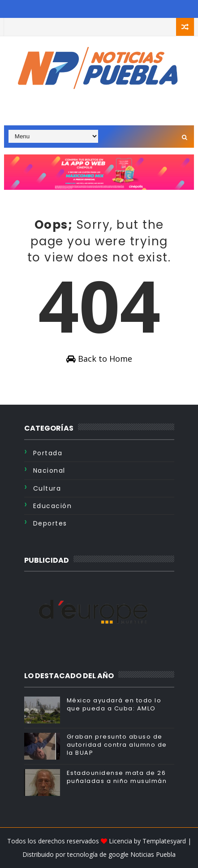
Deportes (50, 523)
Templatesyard (164, 841)
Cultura (47, 488)
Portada (48, 453)
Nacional (49, 470)
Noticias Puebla (153, 854)
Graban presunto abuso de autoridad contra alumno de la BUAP (117, 745)
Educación (53, 506)
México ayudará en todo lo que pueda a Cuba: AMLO (114, 704)
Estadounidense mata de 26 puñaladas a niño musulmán (117, 777)
